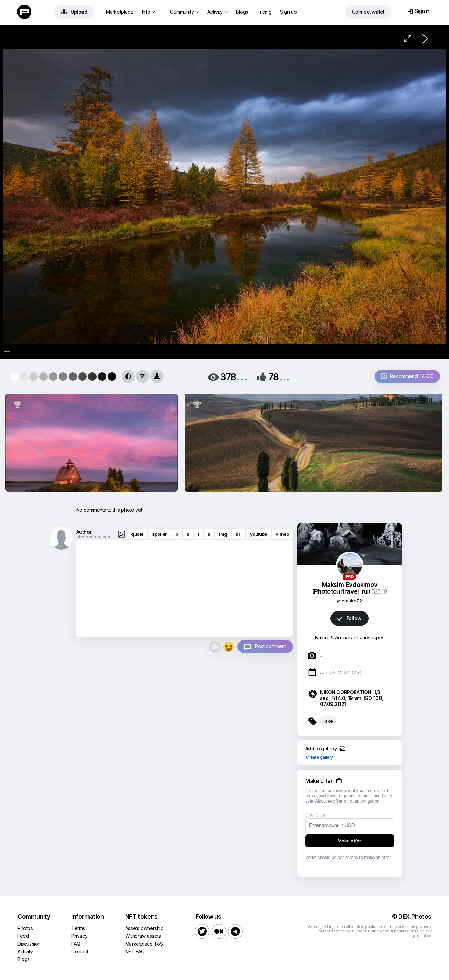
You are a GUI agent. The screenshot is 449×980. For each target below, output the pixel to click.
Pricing (264, 12)
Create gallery (319, 757)
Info (148, 12)
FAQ (76, 944)
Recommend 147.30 (407, 376)
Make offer (350, 841)
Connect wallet (368, 12)
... (242, 376)
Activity (217, 12)
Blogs (242, 12)
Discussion (29, 944)
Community (184, 12)
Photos (25, 928)
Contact (80, 951)
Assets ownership (144, 928)
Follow (349, 618)
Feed (23, 936)
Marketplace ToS (144, 944)
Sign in (419, 11)
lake (328, 721)
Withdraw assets (143, 936)
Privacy (79, 936)
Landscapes (371, 638)
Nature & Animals (333, 638)
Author (84, 532)
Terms (78, 928)
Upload (74, 12)
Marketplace (120, 12)
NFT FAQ (135, 951)
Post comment (270, 646)
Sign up (288, 12)
